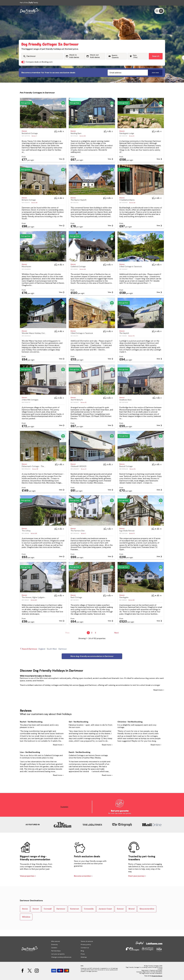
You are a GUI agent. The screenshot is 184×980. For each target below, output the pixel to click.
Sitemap (84, 957)
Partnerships (56, 951)
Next (117, 633)
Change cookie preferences (61, 957)
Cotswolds (89, 909)
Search (156, 56)
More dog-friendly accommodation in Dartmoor (92, 656)
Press (83, 954)
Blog (82, 951)
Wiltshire (26, 917)
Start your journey (137, 876)
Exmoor (120, 909)
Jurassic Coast (105, 909)
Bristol (132, 909)
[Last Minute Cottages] (29, 11)
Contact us (85, 948)
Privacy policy (86, 945)
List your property (58, 954)
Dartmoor (61, 909)
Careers (54, 948)
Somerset (75, 909)
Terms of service (87, 941)
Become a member (83, 876)
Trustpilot (64, 807)
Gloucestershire (147, 909)
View (61, 159)
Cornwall (48, 909)
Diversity (54, 945)
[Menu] (159, 11)
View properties (27, 876)
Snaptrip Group (157, 976)
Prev (67, 633)
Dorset (36, 909)
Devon (82, 685)
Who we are (55, 941)
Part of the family (29, 3)
